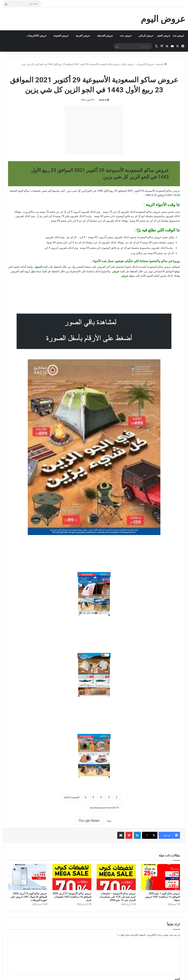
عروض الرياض (146, 36)
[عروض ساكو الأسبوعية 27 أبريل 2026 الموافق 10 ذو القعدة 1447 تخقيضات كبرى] (72, 877)
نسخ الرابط (77, 808)
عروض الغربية (83, 36)
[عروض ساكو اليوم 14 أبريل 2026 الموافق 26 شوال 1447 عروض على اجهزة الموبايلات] (28, 877)
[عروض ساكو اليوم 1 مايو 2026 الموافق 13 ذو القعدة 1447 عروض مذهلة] (161, 877)
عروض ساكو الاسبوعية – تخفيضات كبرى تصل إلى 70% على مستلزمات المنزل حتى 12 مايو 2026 (118, 897)
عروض (125, 276)
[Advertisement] (94, 130)
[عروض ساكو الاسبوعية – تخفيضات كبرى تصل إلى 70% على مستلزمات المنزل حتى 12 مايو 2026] (116, 877)
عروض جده (126, 36)
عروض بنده (178, 36)
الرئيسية (161, 64)
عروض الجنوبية (61, 36)
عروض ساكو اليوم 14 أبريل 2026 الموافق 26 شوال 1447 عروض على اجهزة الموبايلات (29, 897)
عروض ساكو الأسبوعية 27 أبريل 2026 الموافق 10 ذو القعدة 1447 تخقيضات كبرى (72, 897)
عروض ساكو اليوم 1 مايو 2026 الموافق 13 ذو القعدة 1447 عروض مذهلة (162, 897)
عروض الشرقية (105, 36)
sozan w (103, 100)
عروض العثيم (164, 36)
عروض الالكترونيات (37, 36)
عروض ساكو (128, 64)
